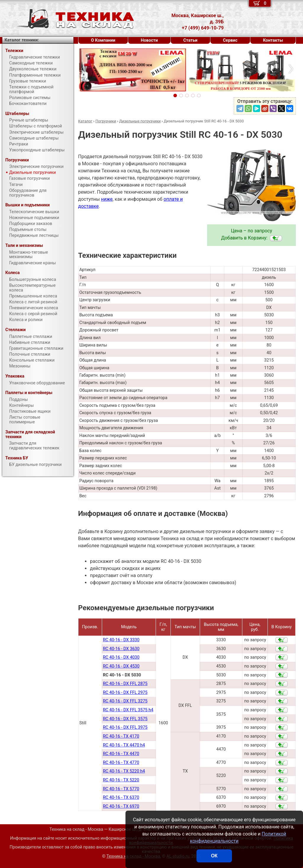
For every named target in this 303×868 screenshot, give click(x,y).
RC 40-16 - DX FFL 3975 (125, 727)
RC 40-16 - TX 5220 (121, 780)
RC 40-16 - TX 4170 (121, 736)
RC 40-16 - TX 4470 (121, 754)
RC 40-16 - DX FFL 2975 (125, 693)
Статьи (190, 40)
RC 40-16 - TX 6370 (121, 797)
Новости (149, 40)
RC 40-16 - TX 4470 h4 (124, 745)
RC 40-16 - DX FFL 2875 (125, 684)
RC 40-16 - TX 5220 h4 (124, 771)
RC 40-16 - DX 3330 (121, 640)
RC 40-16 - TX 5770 (121, 789)
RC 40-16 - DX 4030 (121, 657)
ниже (107, 199)
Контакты (273, 40)
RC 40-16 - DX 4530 (121, 666)
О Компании (103, 40)
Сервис (230, 40)
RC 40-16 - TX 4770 (121, 763)
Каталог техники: (22, 40)
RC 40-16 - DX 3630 (121, 649)
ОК (214, 856)
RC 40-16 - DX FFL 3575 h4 (128, 710)
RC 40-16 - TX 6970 (121, 806)
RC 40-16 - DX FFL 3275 (125, 701)
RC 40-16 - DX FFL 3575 (125, 719)
